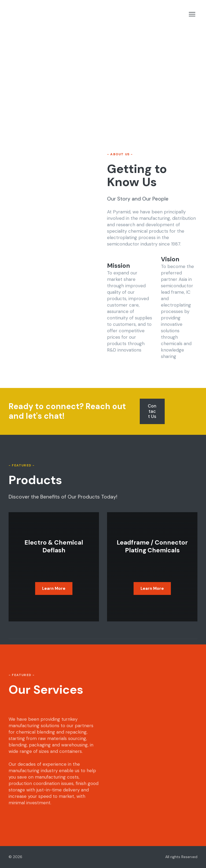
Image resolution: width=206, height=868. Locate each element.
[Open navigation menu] (192, 14)
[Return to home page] (42, 14)
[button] (152, 411)
